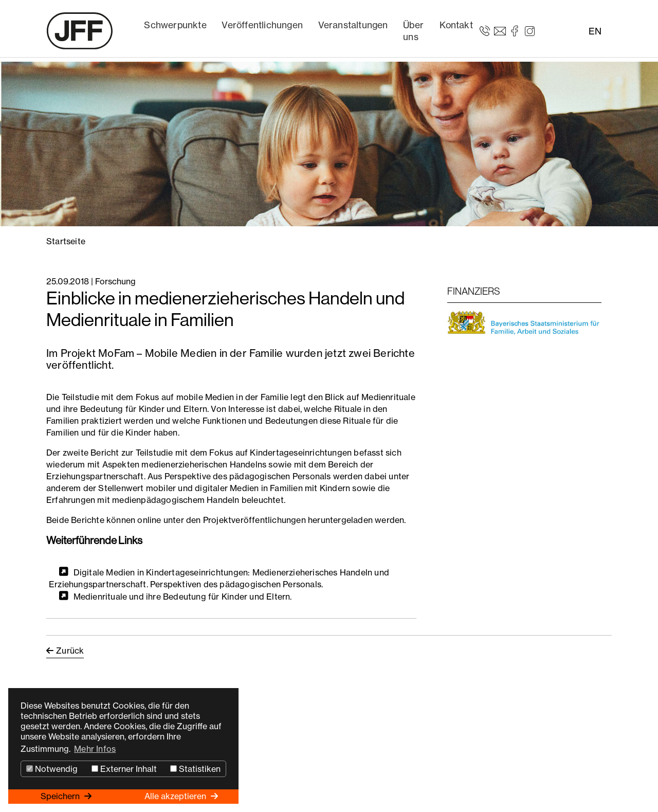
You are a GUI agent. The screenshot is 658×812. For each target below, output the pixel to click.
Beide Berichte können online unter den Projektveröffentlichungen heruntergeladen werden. (226, 520)
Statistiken (195, 769)
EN (595, 31)
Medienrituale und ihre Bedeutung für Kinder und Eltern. (183, 596)
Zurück (70, 651)
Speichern (61, 796)
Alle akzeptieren (176, 796)
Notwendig (52, 769)
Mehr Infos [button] (95, 749)
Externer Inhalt (124, 769)
